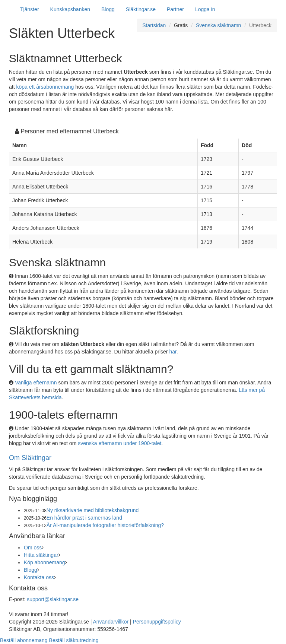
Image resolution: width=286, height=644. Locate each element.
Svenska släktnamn (218, 25)
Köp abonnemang (45, 562)
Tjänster (30, 9)
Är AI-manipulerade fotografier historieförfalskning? (105, 525)
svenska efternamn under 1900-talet (120, 443)
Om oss (33, 548)
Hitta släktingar (41, 555)
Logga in (205, 9)
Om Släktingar (30, 458)
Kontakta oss (39, 577)
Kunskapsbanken (70, 9)
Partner (175, 9)
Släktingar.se (141, 9)
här (173, 352)
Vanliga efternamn (36, 383)
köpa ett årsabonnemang (45, 87)
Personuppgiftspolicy (157, 622)
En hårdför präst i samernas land (84, 518)
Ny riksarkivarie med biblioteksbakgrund (93, 510)
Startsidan (154, 25)
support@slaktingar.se (53, 599)
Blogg (108, 9)
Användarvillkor (111, 622)
